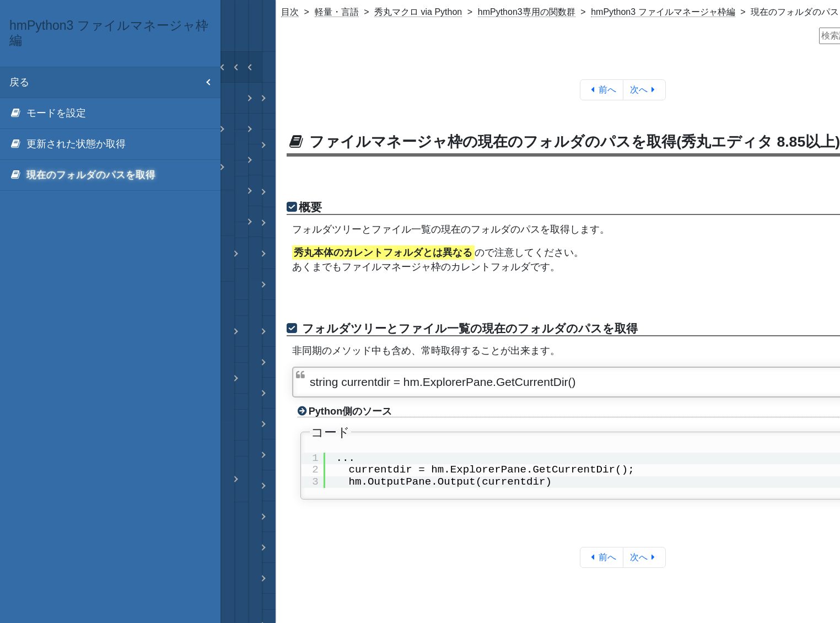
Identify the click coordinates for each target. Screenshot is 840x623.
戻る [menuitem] (115, 82)
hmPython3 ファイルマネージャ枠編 (663, 12)
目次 (290, 12)
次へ (645, 90)
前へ (602, 90)
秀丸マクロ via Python (418, 12)
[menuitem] (110, 114)
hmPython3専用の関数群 (527, 12)
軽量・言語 (337, 12)
